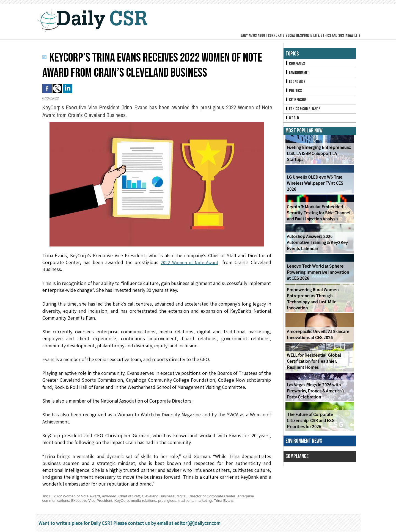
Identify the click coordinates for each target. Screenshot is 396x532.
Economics (296, 82)
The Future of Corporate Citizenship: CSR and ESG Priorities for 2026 (319, 423)
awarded (111, 496)
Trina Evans (230, 500)
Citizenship (296, 101)
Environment (298, 73)
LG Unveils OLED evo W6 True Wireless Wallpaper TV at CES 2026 (319, 188)
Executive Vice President (93, 500)
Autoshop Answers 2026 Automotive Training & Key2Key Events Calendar (317, 245)
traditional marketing (200, 500)
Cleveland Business (162, 496)
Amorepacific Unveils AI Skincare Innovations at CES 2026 (317, 337)
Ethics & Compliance (304, 110)
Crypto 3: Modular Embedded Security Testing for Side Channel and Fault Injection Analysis (318, 215)
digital (186, 496)
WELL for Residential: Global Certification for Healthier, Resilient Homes (313, 363)
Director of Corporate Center (217, 496)
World (292, 120)
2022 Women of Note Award (189, 262)
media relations (147, 500)
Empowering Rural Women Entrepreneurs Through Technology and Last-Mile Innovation (312, 301)
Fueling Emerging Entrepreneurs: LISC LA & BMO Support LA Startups (319, 159)
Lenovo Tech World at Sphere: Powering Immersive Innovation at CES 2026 (319, 274)
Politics (294, 92)
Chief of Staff (132, 496)
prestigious (172, 500)
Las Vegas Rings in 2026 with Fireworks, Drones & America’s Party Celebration (315, 393)
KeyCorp (124, 500)
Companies (296, 64)
